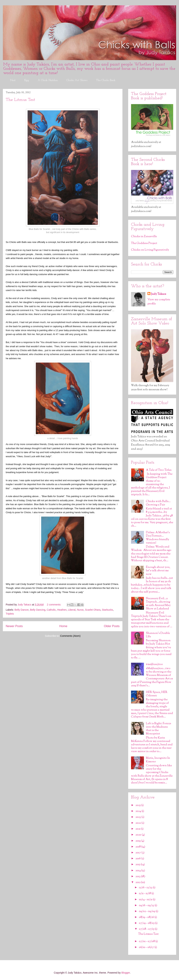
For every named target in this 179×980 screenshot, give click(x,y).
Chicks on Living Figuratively (150, 250)
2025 (138, 805)
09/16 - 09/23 (147, 906)
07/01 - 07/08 (147, 941)
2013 (138, 877)
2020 (139, 835)
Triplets (10, 614)
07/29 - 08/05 (147, 923)
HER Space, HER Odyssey (157, 694)
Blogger (126, 973)
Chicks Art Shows (77, 80)
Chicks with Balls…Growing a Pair (158, 503)
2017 (138, 853)
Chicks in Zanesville (144, 237)
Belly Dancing (38, 610)
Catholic (51, 610)
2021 (138, 829)
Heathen (62, 610)
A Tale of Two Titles (159, 470)
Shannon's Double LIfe (158, 635)
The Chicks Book (106, 80)
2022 (138, 823)
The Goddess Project (144, 243)
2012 (138, 882)
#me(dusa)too (154, 664)
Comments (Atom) (70, 636)
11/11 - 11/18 (145, 894)
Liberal (72, 610)
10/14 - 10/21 (146, 900)
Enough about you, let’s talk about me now (158, 571)
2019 (138, 841)
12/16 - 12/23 (146, 888)
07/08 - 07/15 (147, 929)
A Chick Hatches (48, 80)
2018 (138, 847)
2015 (138, 865)
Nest (13, 80)
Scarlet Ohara (93, 610)
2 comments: (54, 605)
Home (63, 626)
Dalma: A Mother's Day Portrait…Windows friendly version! (158, 538)
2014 (138, 871)
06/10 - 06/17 (147, 947)
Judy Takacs (159, 294)
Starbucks (107, 610)
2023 (138, 817)
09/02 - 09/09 (147, 911)
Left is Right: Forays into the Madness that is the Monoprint (159, 729)
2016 (138, 859)
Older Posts (112, 626)
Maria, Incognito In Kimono (158, 760)
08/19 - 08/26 (147, 917)
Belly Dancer (22, 610)
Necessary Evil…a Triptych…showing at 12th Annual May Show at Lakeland (158, 604)
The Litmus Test (20, 100)
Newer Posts (14, 626)
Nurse (80, 610)
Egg (27, 80)
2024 (139, 811)
